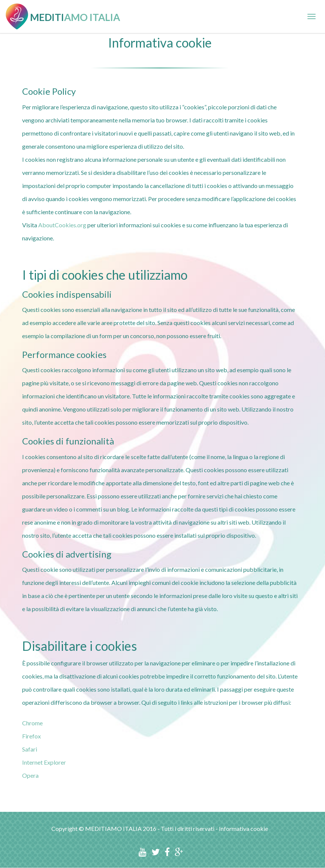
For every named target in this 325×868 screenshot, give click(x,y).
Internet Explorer (44, 762)
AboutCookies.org (62, 225)
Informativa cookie (243, 828)
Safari (30, 749)
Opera (30, 775)
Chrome (32, 723)
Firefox (31, 736)
